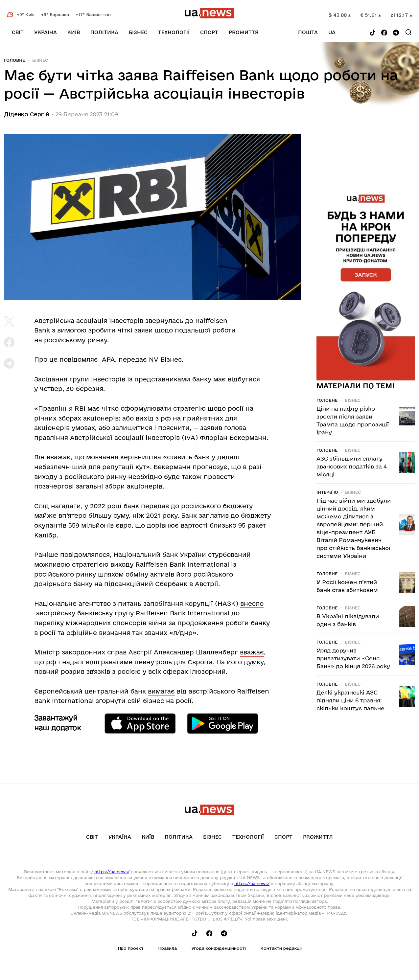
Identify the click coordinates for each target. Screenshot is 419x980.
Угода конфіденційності (219, 948)
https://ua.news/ (112, 872)
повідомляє (79, 359)
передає (133, 359)
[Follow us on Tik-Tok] (372, 33)
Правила (167, 948)
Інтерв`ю (327, 492)
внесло (252, 604)
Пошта (308, 32)
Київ (74, 32)
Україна (46, 32)
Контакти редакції (281, 948)
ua (332, 32)
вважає (252, 652)
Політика (104, 32)
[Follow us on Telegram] (396, 33)
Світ (18, 32)
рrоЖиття (244, 32)
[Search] (408, 32)
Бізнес (138, 32)
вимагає (161, 691)
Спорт (209, 32)
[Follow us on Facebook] (384, 33)
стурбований (229, 555)
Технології (174, 32)
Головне (14, 60)
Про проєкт (131, 948)
